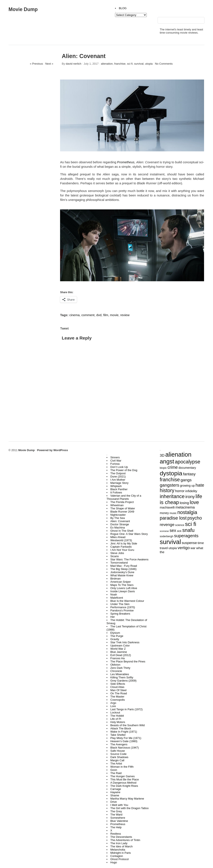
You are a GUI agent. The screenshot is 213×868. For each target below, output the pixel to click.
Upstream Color (120, 646)
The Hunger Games (122, 776)
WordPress (60, 450)
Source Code (118, 754)
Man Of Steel (118, 690)
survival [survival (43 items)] (170, 542)
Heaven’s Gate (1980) (124, 741)
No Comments (164, 64)
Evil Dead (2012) (121, 655)
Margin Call (117, 760)
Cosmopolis (118, 700)
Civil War (116, 461)
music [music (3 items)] (173, 513)
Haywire (115, 792)
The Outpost (118, 473)
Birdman (115, 579)
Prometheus (118, 824)
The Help (116, 827)
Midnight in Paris (121, 853)
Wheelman (117, 505)
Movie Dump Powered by (36, 450)
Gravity (115, 639)
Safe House (118, 751)
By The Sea (118, 518)
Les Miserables (120, 674)
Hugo (114, 862)
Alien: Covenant (120, 521)
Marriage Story (119, 483)
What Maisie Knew (122, 575)
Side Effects (118, 684)
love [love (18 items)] (194, 502)
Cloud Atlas (117, 687)
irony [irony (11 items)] (190, 497)
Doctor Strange (120, 524)
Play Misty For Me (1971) (126, 738)
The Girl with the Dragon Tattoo (130, 808)
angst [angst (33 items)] (167, 461)
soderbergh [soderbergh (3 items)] (167, 536)
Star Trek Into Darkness (125, 642)
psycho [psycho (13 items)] (195, 518)
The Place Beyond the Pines (128, 661)
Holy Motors (118, 722)
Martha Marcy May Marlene (127, 799)
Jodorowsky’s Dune (122, 572)
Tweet (64, 328)
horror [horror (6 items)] (180, 491)
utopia (149, 64)
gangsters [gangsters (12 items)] (169, 485)
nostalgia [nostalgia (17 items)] (187, 512)
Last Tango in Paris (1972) (127, 709)
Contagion (117, 856)
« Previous (36, 64)
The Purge (117, 636)
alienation (107, 64)
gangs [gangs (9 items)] (186, 480)
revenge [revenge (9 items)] (167, 525)
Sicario (115, 556)
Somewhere (118, 818)
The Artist (116, 764)
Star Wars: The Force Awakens (129, 559)
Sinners (115, 457)
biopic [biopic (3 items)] (163, 468)
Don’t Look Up (119, 467)
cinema (74, 315)
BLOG (123, 8)
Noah (114, 595)
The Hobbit (117, 716)
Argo (113, 703)
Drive (114, 802)
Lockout (115, 712)
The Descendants (121, 837)
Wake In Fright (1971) (124, 732)
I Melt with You (119, 805)
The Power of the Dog (124, 470)
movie (114, 315)
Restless (116, 834)
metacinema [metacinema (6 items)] (185, 507)
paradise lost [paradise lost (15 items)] (173, 518)
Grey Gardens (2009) (123, 681)
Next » (49, 64)
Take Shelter (118, 735)
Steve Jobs (117, 553)
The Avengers (119, 744)
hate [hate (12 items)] (200, 485)
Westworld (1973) (121, 540)
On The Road (119, 693)
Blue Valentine (119, 821)
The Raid (116, 773)
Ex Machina (118, 528)
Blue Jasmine (119, 652)
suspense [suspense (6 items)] (189, 543)
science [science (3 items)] (180, 525)
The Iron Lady (119, 843)
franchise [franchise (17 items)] (170, 480)
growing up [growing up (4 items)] (187, 486)
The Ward (116, 815)
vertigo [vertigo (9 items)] (184, 548)
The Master (117, 697)
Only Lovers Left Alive (124, 588)
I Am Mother (118, 480)
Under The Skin (120, 604)
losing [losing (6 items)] (184, 503)
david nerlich (74, 64)
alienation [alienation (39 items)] (178, 455)
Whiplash (116, 486)
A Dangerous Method (123, 783)
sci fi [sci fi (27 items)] (191, 524)
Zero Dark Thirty (120, 668)
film (106, 315)
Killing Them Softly (122, 677)
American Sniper (121, 582)
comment (88, 315)
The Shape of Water (123, 508)
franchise (120, 64)
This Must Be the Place (125, 779)
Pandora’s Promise (122, 610)
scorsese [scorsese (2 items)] (164, 531)
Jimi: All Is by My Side (124, 543)
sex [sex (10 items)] (173, 530)
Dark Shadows (119, 757)
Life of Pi (116, 719)
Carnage (116, 789)
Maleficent (117, 598)
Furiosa (115, 464)
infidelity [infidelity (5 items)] (191, 491)
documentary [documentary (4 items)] (187, 468)
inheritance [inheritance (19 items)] (172, 496)
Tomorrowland (119, 563)
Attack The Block (121, 728)
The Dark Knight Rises (124, 786)
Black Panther (119, 489)
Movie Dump (23, 9)
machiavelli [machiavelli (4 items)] (167, 507)
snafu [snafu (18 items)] (189, 530)
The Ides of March (122, 846)
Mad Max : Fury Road (124, 566)
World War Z (118, 649)
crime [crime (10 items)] (173, 467)
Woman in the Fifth (122, 767)
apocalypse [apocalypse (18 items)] (188, 462)
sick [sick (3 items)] (179, 531)
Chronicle (116, 671)
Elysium (115, 633)
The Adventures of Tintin (125, 840)
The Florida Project (122, 502)
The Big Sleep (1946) (123, 569)
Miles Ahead (118, 537)
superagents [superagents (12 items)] (186, 536)
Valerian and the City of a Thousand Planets (124, 497)
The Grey (116, 811)
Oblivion (115, 665)
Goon (114, 770)
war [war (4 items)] (193, 548)
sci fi (130, 64)
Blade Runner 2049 (122, 512)
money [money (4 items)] (164, 513)
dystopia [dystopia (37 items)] (171, 473)
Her (113, 617)
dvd (99, 315)
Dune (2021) (118, 477)
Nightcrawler (118, 515)
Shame (115, 795)
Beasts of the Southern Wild (127, 725)
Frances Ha (117, 658)
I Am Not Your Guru (122, 550)
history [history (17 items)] (167, 490)
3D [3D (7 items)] (162, 455)
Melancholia (118, 850)
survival (139, 64)
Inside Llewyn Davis (123, 591)
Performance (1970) (123, 607)
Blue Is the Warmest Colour (127, 601)
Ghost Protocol (119, 859)
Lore (113, 706)
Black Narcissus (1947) (125, 748)
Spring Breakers (120, 614)
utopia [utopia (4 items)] (173, 548)
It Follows (116, 492)
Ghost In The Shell (122, 531)
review (125, 315)
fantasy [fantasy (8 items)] (189, 474)
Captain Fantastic (121, 547)
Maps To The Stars (122, 585)
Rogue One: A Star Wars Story (129, 534)
